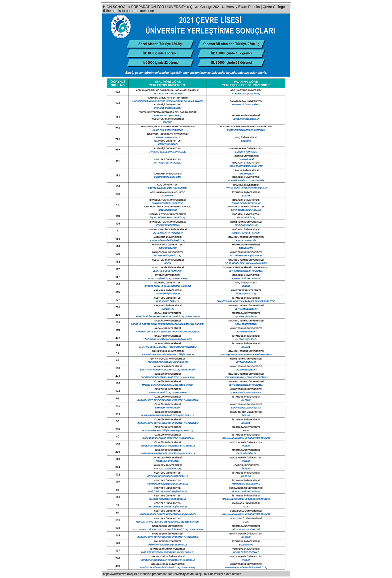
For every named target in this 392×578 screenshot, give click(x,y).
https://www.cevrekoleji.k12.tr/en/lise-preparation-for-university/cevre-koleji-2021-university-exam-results (172, 574)
